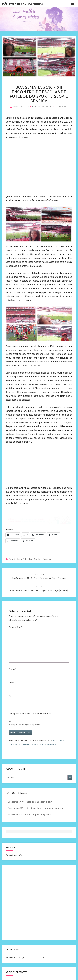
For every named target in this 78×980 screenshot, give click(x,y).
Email (12, 683)
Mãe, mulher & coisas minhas (23, 3)
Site (11, 696)
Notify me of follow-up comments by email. (30, 713)
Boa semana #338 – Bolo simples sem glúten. (29, 814)
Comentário (15, 627)
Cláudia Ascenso (42, 107)
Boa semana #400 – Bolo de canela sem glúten (30, 802)
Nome (13, 669)
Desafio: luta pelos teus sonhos (25, 559)
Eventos (47, 559)
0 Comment (61, 107)
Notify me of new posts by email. (25, 725)
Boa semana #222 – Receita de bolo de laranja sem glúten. (35, 808)
